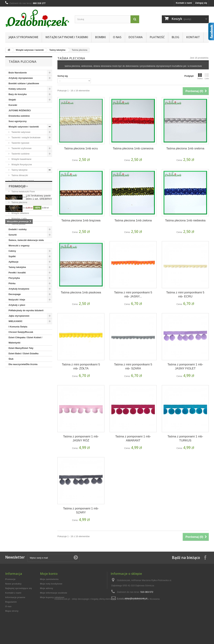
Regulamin (11, 602)
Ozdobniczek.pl (62, 623)
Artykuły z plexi (17, 305)
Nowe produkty (13, 584)
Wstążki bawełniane (21, 159)
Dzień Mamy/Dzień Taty (21, 348)
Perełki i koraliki (17, 273)
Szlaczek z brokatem (22, 208)
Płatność (157, 37)
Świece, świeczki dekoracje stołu (26, 240)
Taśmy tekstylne (58, 50)
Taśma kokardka (19, 186)
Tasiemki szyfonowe (21, 148)
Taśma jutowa (18, 224)
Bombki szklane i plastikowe (24, 83)
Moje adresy (47, 588)
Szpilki (12, 256)
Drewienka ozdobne (19, 116)
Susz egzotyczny (18, 121)
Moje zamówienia (49, 579)
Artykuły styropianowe (21, 78)
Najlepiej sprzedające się (19, 588)
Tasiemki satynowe (21, 132)
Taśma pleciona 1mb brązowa (81, 220)
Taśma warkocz (19, 197)
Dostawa (136, 37)
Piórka (12, 283)
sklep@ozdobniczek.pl (136, 598)
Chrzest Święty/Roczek (21, 332)
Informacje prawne (15, 597)
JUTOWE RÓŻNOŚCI (20, 110)
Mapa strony (12, 611)
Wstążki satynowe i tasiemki (67, 37)
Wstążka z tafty (19, 219)
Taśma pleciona (19, 202)
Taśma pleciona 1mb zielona (133, 220)
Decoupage (15, 294)
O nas (117, 37)
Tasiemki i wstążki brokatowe (26, 137)
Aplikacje (13, 262)
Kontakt (193, 37)
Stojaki (12, 100)
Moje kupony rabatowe (52, 597)
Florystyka (14, 278)
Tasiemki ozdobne (20, 154)
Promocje (17, 378)
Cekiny (12, 251)
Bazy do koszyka (18, 94)
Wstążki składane (20, 213)
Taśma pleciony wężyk (22, 181)
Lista (207, 76)
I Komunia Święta (18, 327)
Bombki (100, 37)
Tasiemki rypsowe (20, 143)
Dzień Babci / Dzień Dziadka (23, 353)
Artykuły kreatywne (19, 289)
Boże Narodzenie (18, 73)
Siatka (200, 76)
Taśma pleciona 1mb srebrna (185, 148)
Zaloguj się (201, 3)
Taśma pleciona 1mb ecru (81, 148)
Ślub (11, 359)
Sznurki (13, 235)
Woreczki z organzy (19, 246)
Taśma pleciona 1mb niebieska (185, 220)
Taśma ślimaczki (19, 175)
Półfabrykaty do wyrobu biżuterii (26, 310)
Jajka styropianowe (23, 37)
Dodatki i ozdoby (18, 229)
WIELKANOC (15, 321)
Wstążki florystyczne (21, 164)
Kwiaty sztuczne (17, 89)
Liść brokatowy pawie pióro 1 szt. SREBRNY (39, 389)
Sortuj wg (63, 76)
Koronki (13, 105)
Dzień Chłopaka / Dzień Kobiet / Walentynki (25, 340)
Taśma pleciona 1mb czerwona (133, 148)
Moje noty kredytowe (51, 584)
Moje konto (49, 574)
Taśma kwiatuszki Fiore (23, 192)
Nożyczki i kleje (17, 300)
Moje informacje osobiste (54, 593)
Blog (175, 37)
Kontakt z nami (184, 3)
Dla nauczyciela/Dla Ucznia (23, 364)
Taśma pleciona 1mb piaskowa (81, 292)
